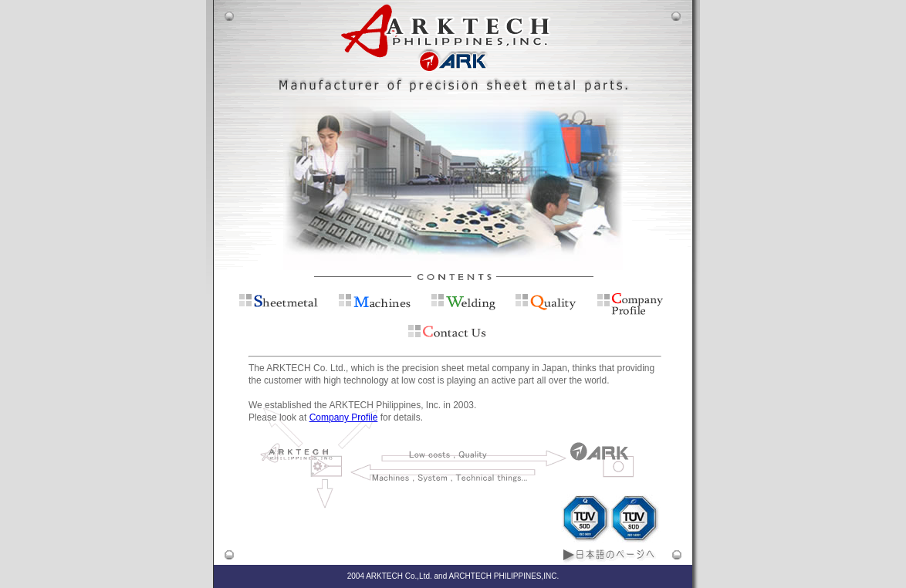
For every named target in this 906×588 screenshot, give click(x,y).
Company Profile (344, 417)
